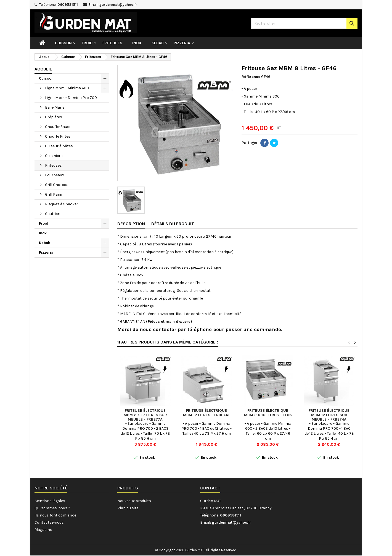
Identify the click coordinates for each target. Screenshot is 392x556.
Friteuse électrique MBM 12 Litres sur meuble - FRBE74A (329, 415)
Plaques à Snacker (62, 204)
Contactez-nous (49, 522)
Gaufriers (53, 214)
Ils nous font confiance (55, 515)
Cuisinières (55, 156)
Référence (251, 77)
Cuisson (63, 43)
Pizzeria (182, 43)
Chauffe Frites (58, 136)
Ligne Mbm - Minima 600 (67, 88)
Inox (137, 43)
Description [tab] (131, 224)
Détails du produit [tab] (173, 224)
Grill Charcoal (57, 185)
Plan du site (128, 508)
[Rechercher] (304, 23)
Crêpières (54, 117)
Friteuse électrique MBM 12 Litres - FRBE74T (206, 413)
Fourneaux (55, 175)
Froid (87, 43)
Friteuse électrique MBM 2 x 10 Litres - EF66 (268, 413)
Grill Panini (55, 194)
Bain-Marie (55, 107)
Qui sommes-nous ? (52, 508)
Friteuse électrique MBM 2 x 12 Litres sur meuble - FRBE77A (145, 415)
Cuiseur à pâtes (59, 146)
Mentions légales (50, 501)
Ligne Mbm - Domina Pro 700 (71, 98)
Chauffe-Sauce (58, 127)
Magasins (43, 530)
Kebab (158, 43)
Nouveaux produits (134, 501)
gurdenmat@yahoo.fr (118, 5)
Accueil (43, 69)
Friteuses (112, 43)
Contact (210, 488)
